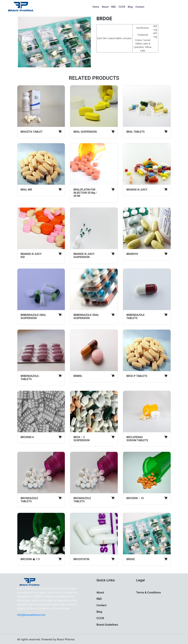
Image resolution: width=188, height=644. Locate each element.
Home (96, 6)
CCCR (122, 7)
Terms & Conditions (148, 592)
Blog (130, 7)
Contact (140, 7)
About (105, 7)
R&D (114, 7)
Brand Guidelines (107, 625)
